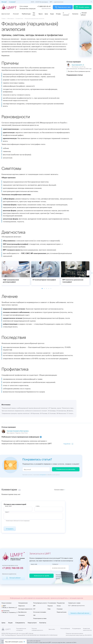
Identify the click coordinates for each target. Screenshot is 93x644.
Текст (7, 512)
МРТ (34, 606)
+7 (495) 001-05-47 (44, 6)
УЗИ (34, 615)
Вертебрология (22, 612)
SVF (34, 609)
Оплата (59, 606)
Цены (46, 14)
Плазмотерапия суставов (40, 618)
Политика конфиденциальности (37, 629)
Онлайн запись (82, 7)
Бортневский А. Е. (78, 65)
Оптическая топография (40, 612)
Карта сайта (52, 629)
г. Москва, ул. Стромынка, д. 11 (10, 611)
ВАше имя (8, 506)
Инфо (49, 609)
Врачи (41, 14)
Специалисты (20, 623)
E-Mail (38, 506)
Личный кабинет (84, 14)
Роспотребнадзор (65, 628)
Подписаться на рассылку (66, 469)
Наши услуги (32, 623)
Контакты (75, 14)
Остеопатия (21, 615)
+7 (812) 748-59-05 (13, 568)
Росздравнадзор (77, 628)
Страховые (60, 609)
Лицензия (50, 606)
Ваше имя (34, 564)
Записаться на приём (41, 576)
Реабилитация (26, 14)
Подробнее (67, 444)
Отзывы (58, 14)
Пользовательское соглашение (21, 629)
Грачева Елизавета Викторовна (18, 431)
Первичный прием (62, 612)
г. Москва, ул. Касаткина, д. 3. (9, 607)
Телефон (59, 564)
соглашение (43, 474)
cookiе (21, 642)
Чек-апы (34, 14)
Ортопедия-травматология (25, 609)
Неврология (21, 606)
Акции (52, 14)
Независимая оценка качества (87, 629)
